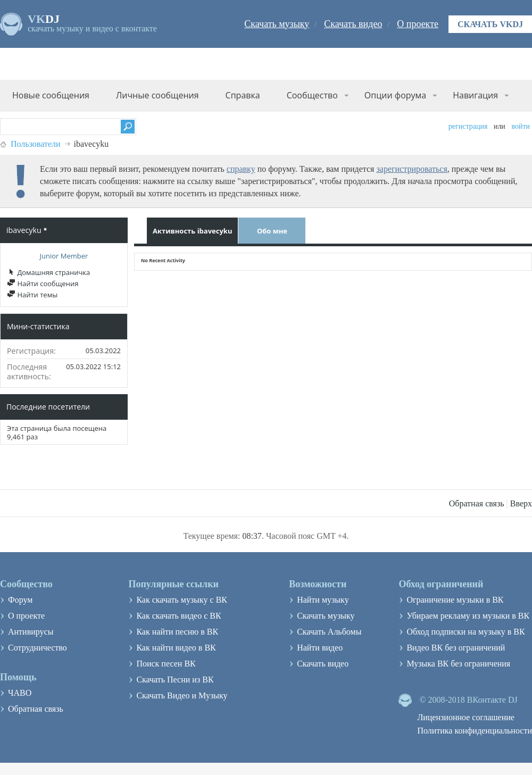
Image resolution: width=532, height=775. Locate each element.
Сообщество (312, 95)
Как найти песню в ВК (177, 632)
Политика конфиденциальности (475, 731)
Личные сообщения (157, 95)
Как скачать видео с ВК (178, 616)
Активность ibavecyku (192, 231)
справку (241, 169)
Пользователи (36, 144)
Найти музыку (323, 600)
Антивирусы (31, 632)
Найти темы (32, 295)
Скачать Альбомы (329, 632)
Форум (20, 600)
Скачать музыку (277, 24)
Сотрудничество (38, 648)
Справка (243, 95)
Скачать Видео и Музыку (182, 695)
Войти (521, 126)
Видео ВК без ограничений (456, 648)
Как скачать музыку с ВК (182, 600)
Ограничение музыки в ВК (455, 600)
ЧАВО (20, 693)
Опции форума (395, 95)
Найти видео (320, 648)
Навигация (475, 95)
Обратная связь (477, 503)
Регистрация (468, 126)
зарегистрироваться (412, 169)
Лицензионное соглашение (466, 717)
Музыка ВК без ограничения (458, 664)
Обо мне (272, 231)
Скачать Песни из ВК (175, 680)
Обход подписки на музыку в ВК (465, 632)
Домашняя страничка (48, 272)
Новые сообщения (51, 95)
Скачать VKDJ (490, 24)
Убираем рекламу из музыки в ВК (468, 616)
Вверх (521, 503)
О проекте (418, 24)
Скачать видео (353, 24)
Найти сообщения (43, 284)
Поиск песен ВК (166, 664)
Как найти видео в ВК (176, 648)
